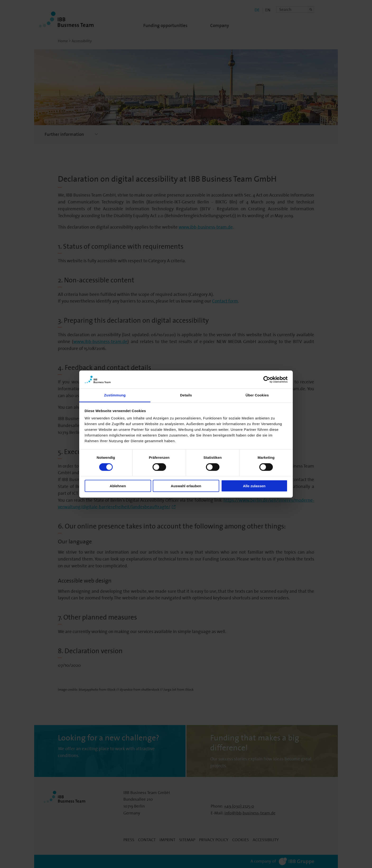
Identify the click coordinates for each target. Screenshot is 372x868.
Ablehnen (118, 486)
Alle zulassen (254, 486)
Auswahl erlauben (186, 486)
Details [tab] (186, 395)
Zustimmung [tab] (115, 395)
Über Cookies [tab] (257, 395)
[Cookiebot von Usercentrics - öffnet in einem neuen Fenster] (267, 380)
